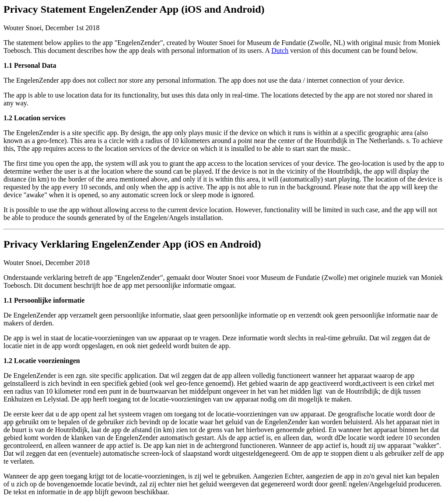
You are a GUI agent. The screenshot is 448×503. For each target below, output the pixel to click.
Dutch (280, 51)
